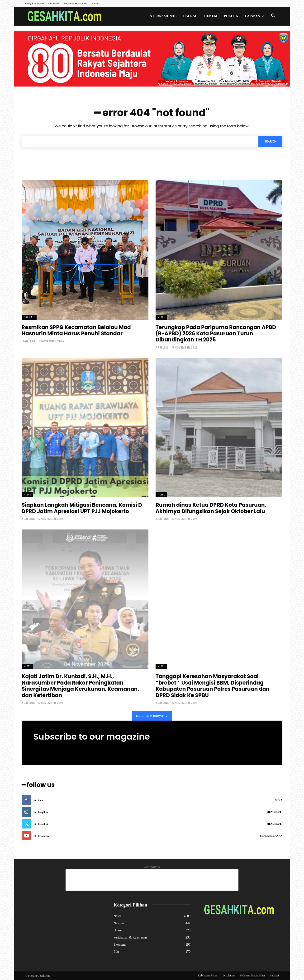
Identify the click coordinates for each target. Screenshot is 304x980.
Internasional (162, 16)
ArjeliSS (162, 347)
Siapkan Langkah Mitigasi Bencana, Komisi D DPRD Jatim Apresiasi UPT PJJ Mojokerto (82, 508)
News (161, 317)
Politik (231, 16)
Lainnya (254, 16)
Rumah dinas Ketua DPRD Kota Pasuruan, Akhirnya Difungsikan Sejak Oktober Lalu (211, 508)
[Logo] (66, 16)
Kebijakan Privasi (35, 3)
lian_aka (28, 341)
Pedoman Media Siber (76, 3)
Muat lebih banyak (152, 716)
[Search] (270, 142)
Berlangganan (271, 836)
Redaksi (96, 3)
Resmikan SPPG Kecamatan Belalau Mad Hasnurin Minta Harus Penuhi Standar (76, 330)
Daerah (190, 16)
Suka (279, 800)
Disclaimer (54, 3)
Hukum (211, 16)
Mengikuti (274, 812)
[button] (273, 16)
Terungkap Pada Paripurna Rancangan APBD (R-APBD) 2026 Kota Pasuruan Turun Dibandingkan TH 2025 (216, 334)
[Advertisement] (152, 880)
